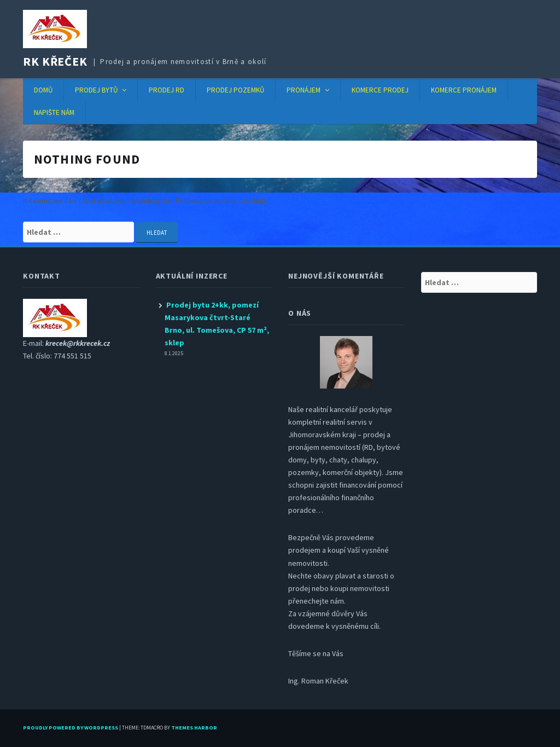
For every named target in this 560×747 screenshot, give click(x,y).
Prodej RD (167, 90)
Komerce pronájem (464, 90)
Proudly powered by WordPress (71, 728)
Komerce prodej (380, 90)
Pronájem (304, 90)
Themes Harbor (194, 728)
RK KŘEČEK (55, 61)
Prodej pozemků (235, 90)
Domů (43, 90)
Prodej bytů (96, 90)
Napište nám (54, 112)
